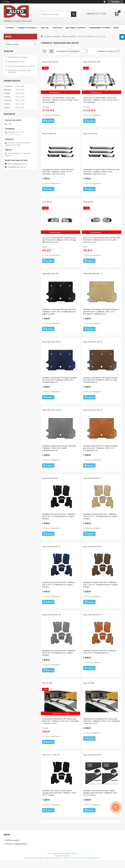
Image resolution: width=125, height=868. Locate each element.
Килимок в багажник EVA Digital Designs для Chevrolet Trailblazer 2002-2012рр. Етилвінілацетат (101, 380)
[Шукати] (74, 14)
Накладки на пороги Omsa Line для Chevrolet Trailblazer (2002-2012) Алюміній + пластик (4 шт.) (58, 171)
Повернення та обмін (100, 28)
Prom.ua (75, 853)
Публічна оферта (12, 840)
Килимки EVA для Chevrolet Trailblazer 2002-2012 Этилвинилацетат (100, 652)
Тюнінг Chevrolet (69, 36)
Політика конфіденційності (16, 844)
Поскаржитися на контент (70, 858)
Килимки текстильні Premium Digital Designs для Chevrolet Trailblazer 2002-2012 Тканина (100, 793)
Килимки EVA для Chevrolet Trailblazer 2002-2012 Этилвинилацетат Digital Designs (59, 516)
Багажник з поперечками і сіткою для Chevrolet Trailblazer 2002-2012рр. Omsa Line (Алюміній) (60, 100)
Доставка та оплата (76, 28)
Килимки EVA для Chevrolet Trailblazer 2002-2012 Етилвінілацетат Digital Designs (59, 584)
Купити (50, 121)
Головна (10, 28)
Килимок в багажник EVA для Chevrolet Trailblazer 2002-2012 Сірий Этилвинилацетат (59, 448)
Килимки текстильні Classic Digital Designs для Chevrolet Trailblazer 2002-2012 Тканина (59, 793)
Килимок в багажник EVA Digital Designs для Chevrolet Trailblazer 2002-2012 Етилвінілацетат (101, 448)
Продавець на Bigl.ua (62, 856)
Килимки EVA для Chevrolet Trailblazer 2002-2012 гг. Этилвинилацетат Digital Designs (100, 516)
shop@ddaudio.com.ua (17, 167)
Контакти (57, 28)
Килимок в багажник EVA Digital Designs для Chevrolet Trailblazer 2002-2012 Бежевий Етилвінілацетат (101, 311)
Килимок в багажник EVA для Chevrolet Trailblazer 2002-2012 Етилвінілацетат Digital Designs (59, 311)
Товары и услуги (12, 44)
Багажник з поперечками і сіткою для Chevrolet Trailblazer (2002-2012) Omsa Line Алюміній (101, 100)
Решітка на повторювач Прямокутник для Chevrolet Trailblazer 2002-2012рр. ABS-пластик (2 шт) (59, 240)
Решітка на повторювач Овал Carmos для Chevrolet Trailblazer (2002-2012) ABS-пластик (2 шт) (102, 240)
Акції (116, 28)
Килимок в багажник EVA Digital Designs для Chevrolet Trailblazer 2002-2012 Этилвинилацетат (60, 380)
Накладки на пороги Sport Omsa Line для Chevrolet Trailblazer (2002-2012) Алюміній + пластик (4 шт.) (101, 171)
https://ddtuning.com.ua (17, 164)
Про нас (45, 28)
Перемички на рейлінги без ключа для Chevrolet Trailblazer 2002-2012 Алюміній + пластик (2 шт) (60, 721)
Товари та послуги (27, 28)
